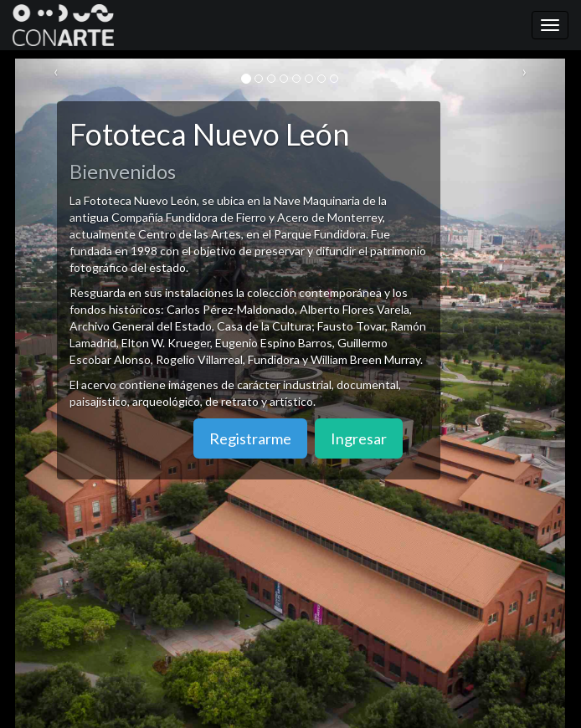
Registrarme (250, 438)
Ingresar (359, 438)
